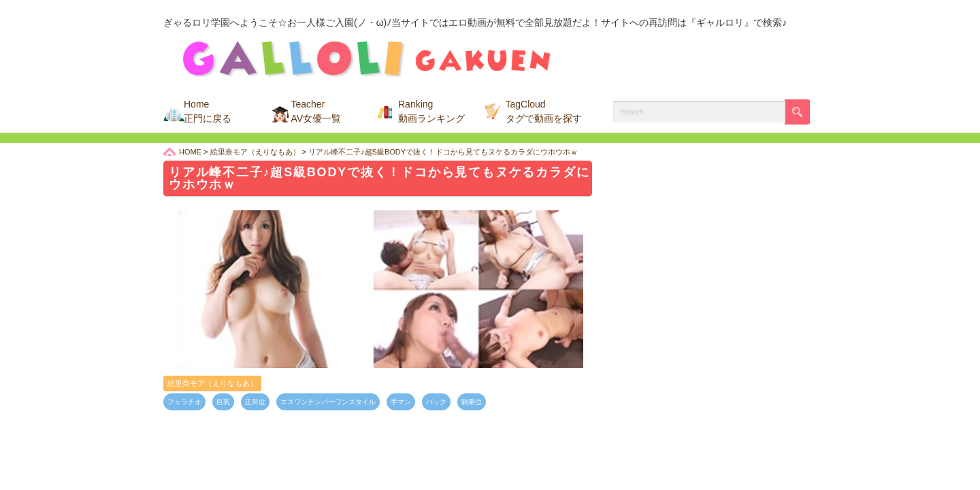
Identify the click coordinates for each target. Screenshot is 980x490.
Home (208, 111)
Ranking (431, 111)
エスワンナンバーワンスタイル (328, 402)
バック (436, 402)
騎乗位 (472, 402)
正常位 (255, 402)
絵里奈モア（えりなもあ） (212, 383)
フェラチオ (184, 402)
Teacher (316, 111)
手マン (401, 402)
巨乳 (223, 402)
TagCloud (544, 111)
